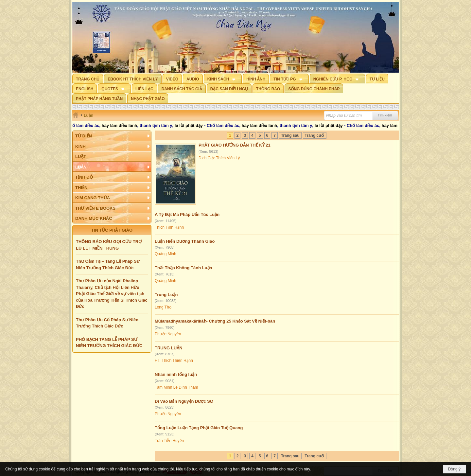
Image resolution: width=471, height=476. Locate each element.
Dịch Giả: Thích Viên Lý (219, 158)
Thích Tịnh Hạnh (169, 227)
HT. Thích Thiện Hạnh (174, 361)
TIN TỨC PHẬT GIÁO (112, 230)
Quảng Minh (166, 254)
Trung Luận (166, 295)
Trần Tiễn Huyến (169, 441)
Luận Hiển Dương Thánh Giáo (185, 241)
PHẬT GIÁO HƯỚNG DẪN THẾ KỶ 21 (235, 145)
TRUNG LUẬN (169, 348)
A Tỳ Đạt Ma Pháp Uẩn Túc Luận (187, 214)
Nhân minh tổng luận (176, 374)
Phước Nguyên (168, 334)
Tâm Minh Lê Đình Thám (176, 387)
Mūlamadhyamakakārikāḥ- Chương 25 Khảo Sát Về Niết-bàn (215, 321)
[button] (223, 79)
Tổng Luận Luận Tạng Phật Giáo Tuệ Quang (199, 428)
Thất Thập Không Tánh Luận (183, 268)
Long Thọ (163, 307)
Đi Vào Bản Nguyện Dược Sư (184, 401)
